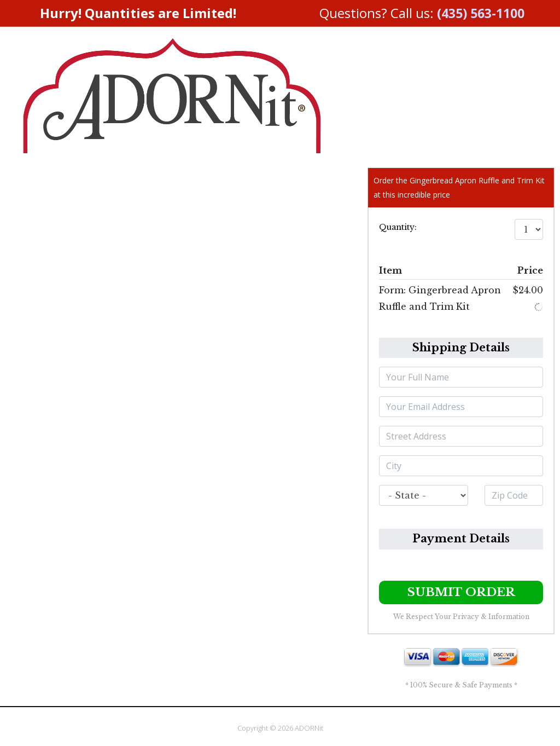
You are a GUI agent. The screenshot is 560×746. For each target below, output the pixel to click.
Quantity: (398, 227)
